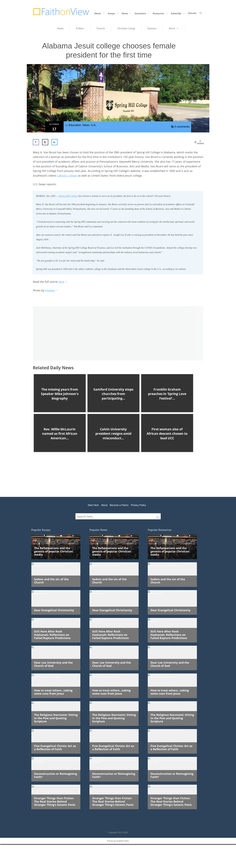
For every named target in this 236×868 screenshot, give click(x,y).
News (127, 13)
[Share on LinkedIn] (54, 142)
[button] (201, 13)
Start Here (93, 505)
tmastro (52, 290)
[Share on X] (45, 142)
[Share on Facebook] (36, 142)
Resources (161, 13)
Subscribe (179, 13)
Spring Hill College (68, 196)
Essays (114, 13)
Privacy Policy (138, 505)
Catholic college (67, 176)
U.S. (94, 125)
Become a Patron (119, 505)
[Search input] (115, 516)
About (100, 13)
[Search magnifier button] (158, 516)
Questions (143, 13)
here (63, 282)
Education (75, 125)
